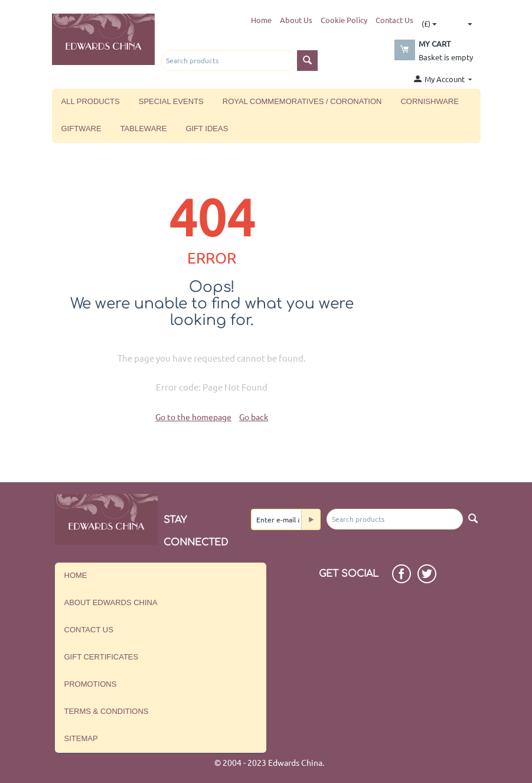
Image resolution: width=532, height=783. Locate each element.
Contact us (89, 630)
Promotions (91, 684)
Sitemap (81, 738)
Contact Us (394, 20)
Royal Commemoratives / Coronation (302, 101)
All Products (91, 101)
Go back (254, 417)
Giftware (81, 129)
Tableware (144, 129)
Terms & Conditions (107, 711)
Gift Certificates (102, 657)
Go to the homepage (193, 417)
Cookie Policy (344, 20)
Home (261, 20)
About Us (296, 20)
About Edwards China (111, 602)
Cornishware (429, 101)
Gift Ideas (207, 129)
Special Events (171, 101)
